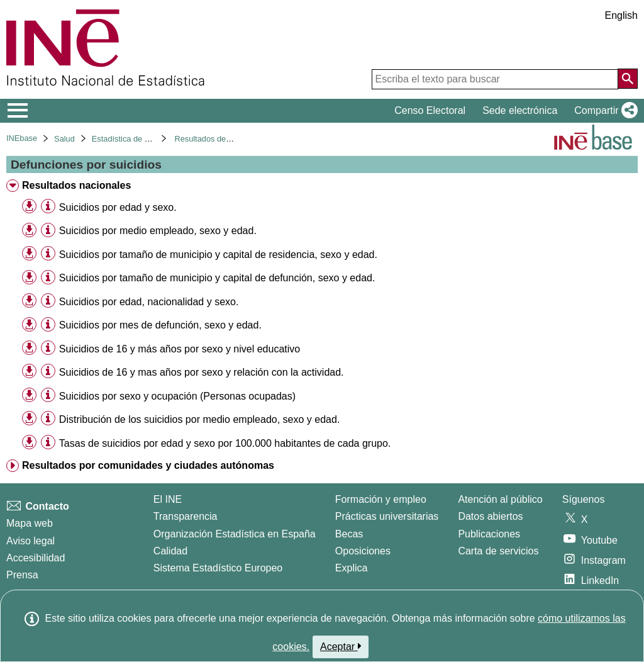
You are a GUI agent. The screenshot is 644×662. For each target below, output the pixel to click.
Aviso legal (31, 541)
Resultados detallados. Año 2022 (233, 139)
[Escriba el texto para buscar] (495, 79)
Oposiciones (363, 551)
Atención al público (500, 499)
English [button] (621, 15)
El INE (168, 499)
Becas (349, 534)
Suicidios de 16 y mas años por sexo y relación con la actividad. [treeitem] (202, 372)
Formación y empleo (381, 499)
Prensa (22, 575)
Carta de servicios (498, 551)
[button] (603, 111)
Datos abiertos (490, 516)
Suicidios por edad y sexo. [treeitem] (118, 207)
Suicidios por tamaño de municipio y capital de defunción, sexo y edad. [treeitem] (217, 278)
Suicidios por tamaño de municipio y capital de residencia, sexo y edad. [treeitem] (218, 255)
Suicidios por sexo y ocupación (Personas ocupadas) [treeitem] (177, 396)
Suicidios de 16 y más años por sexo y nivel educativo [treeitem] (180, 349)
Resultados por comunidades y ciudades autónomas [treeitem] (148, 465)
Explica (352, 568)
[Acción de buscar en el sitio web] (628, 79)
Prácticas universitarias (387, 516)
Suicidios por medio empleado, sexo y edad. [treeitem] (158, 231)
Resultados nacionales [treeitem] (76, 185)
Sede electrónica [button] (520, 110)
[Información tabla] (48, 207)
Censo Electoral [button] (430, 110)
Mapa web (30, 523)
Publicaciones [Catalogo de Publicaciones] (489, 534)
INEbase (22, 138)
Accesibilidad (36, 558)
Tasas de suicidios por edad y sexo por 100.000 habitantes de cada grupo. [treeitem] (225, 443)
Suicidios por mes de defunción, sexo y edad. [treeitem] (160, 325)
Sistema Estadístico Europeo (218, 568)
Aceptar (341, 646)
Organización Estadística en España (235, 534)
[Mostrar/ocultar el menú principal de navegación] (18, 111)
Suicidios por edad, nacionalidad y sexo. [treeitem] (149, 302)
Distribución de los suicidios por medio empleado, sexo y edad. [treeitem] (199, 419)
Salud (64, 139)
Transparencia (186, 516)
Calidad (170, 551)
